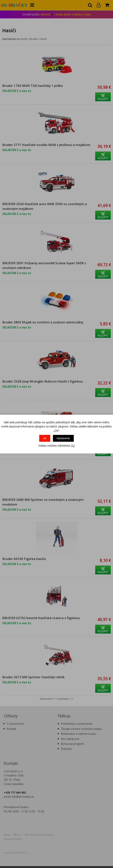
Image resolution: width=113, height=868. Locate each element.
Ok (45, 438)
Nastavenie (63, 438)
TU (73, 446)
